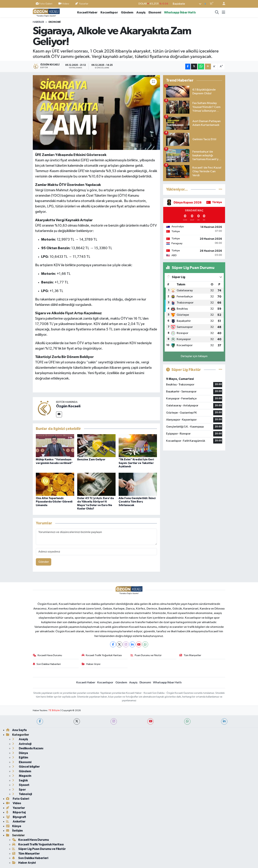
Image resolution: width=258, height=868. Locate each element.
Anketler (16, 821)
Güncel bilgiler (26, 767)
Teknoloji (22, 794)
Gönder (44, 562)
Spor (19, 790)
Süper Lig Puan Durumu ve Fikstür (39, 849)
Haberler (38, 22)
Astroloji (22, 744)
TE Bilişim (54, 711)
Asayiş (141, 12)
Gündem (127, 12)
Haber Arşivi (91, 664)
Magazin (22, 776)
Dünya (20, 753)
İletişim (14, 831)
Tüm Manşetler (190, 655)
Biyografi (16, 817)
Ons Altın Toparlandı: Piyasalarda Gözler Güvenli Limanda (54, 502)
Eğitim (20, 757)
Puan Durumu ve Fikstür (146, 655)
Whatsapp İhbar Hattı (180, 12)
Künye (14, 826)
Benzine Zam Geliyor (91, 459)
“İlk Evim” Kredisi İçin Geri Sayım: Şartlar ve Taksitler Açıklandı (136, 463)
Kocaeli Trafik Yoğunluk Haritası (102, 655)
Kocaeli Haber (87, 12)
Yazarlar (82, 4)
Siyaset (21, 785)
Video (64, 4)
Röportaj (16, 812)
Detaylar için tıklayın (194, 356)
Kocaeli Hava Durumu (47, 655)
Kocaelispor (109, 12)
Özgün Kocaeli (68, 406)
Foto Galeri (44, 4)
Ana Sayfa (16, 730)
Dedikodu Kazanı (28, 748)
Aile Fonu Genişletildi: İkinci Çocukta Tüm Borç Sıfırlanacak (137, 502)
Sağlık (20, 780)
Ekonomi (155, 12)
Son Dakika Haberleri (47, 664)
